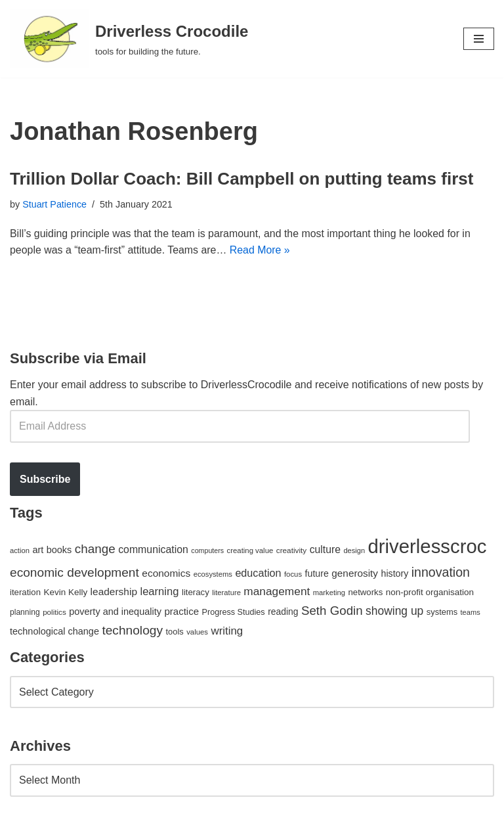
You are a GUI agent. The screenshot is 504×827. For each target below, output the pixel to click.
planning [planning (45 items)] (25, 612)
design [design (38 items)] (354, 550)
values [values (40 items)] (197, 632)
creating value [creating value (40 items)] (250, 550)
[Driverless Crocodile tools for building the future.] (129, 39)
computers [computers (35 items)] (207, 550)
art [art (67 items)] (38, 550)
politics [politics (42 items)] (54, 612)
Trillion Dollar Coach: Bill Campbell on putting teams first (241, 179)
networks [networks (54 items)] (365, 593)
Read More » (262, 251)
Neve (22, 813)
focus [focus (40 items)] (293, 574)
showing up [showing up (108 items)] (394, 611)
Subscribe (45, 479)
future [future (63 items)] (317, 573)
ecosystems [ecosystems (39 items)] (213, 574)
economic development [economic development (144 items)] (74, 572)
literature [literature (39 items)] (226, 593)
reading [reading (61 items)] (283, 612)
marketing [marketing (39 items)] (329, 593)
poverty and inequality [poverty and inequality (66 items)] (115, 612)
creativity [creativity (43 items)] (291, 550)
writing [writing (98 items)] (227, 631)
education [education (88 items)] (258, 573)
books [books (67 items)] (59, 550)
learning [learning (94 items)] (159, 592)
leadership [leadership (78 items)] (114, 592)
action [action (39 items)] (20, 550)
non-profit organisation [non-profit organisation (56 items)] (430, 593)
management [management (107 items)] (277, 592)
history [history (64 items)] (395, 573)
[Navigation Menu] (479, 39)
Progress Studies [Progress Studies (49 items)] (234, 612)
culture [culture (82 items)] (325, 549)
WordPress (127, 813)
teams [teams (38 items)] (471, 612)
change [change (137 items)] (95, 549)
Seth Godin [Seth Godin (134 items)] (332, 611)
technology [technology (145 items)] (132, 630)
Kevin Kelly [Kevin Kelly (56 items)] (65, 593)
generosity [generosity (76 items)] (355, 573)
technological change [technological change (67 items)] (54, 631)
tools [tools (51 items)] (174, 632)
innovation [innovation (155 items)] (441, 572)
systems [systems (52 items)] (442, 612)
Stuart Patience (54, 204)
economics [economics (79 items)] (166, 573)
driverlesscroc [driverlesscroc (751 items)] (428, 546)
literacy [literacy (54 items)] (196, 593)
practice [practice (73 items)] (181, 611)
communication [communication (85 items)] (153, 549)
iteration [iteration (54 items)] (25, 593)
